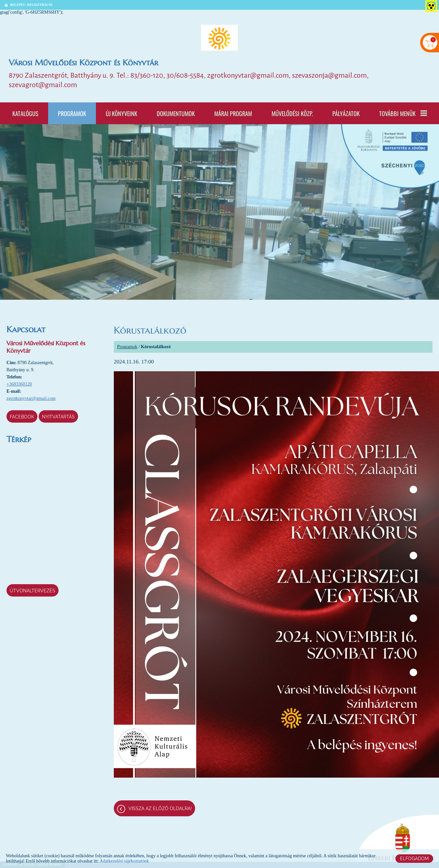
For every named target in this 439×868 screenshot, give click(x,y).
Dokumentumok (176, 114)
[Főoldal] (219, 38)
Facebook (22, 417)
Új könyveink (121, 114)
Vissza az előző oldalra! (160, 809)
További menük (403, 114)
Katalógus (25, 114)
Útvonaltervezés (33, 591)
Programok (72, 114)
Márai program (233, 114)
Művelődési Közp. (292, 114)
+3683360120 (19, 384)
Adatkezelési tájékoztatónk (124, 861)
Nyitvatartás (58, 417)
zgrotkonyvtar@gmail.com (31, 399)
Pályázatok (346, 114)
